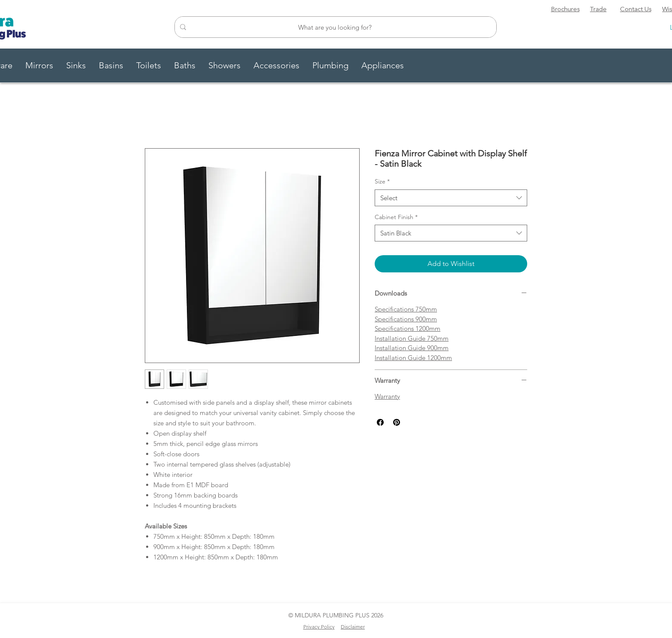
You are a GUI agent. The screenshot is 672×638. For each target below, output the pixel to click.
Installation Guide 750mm (412, 338)
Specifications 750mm (406, 309)
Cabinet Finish (396, 217)
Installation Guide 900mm (412, 348)
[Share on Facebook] (380, 422)
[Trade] (598, 10)
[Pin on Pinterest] (397, 422)
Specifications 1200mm (408, 328)
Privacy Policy (319, 627)
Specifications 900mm (406, 319)
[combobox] (451, 198)
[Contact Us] (635, 10)
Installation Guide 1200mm (413, 358)
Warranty (387, 396)
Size (382, 181)
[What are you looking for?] (335, 27)
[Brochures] (565, 10)
